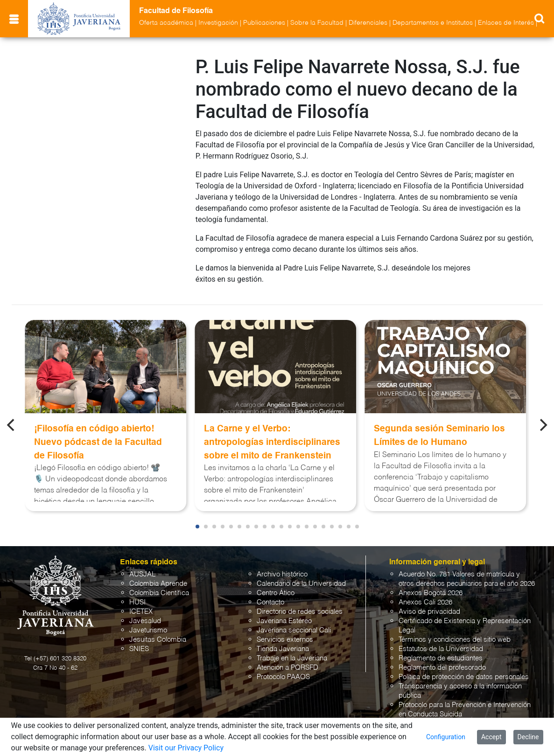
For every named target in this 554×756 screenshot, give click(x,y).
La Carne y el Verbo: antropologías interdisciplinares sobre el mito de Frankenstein (272, 442)
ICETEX (141, 612)
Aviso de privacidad (429, 612)
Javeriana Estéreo (284, 621)
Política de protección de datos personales (464, 677)
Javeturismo (148, 630)
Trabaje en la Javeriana (292, 658)
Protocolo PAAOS (283, 677)
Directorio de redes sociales (300, 612)
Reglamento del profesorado (442, 668)
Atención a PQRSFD (288, 668)
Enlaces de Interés (506, 23)
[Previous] (12, 425)
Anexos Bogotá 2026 (431, 593)
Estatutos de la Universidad (441, 649)
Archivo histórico (282, 574)
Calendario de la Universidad (301, 584)
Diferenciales (368, 23)
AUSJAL (142, 574)
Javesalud (145, 621)
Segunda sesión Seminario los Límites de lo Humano (439, 436)
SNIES (139, 649)
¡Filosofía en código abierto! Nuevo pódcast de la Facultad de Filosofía (98, 442)
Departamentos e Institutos (433, 23)
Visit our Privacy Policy (186, 748)
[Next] (542, 425)
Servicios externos (285, 640)
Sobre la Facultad (317, 23)
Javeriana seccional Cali (294, 630)
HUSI (137, 602)
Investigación (218, 23)
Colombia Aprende (158, 584)
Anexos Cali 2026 (425, 602)
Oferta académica (166, 23)
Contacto (270, 602)
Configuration (446, 737)
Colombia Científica (159, 593)
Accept (491, 737)
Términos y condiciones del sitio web (455, 640)
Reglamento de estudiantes (441, 658)
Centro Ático (276, 593)
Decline (528, 737)
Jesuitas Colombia (158, 640)
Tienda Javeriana (283, 649)
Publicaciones (264, 23)
